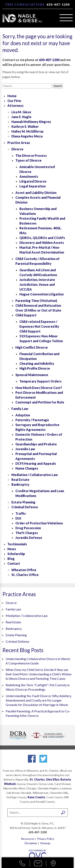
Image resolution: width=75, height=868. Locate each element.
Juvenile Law (25, 449)
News (12, 549)
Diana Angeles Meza (27, 136)
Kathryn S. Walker (25, 126)
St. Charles (37, 779)
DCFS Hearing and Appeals (36, 463)
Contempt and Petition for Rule (40, 402)
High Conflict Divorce (32, 347)
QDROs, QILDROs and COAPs (42, 238)
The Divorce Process (31, 155)
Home (12, 96)
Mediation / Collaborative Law (35, 475)
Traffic (21, 513)
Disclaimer (31, 843)
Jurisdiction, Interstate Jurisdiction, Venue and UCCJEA (37, 284)
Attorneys (15, 106)
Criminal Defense (25, 507)
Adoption (23, 415)
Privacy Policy (46, 839)
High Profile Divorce (35, 368)
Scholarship (16, 554)
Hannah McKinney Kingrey (31, 122)
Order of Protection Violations (39, 523)
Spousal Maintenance (32, 375)
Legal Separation (32, 186)
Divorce (17, 149)
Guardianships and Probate (36, 444)
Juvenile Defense (29, 538)
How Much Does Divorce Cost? (39, 388)
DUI (18, 518)
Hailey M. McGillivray (27, 131)
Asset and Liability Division (36, 193)
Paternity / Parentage (32, 420)
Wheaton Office (24, 570)
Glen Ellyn (52, 779)
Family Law (20, 409)
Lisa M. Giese (21, 112)
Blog (11, 559)
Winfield (10, 784)
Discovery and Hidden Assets (42, 243)
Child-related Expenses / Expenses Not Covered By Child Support (39, 326)
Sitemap (45, 843)
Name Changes (27, 468)
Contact (14, 563)
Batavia (66, 779)
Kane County (36, 797)
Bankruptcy (20, 484)
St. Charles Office (25, 575)
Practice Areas (19, 143)
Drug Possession (28, 528)
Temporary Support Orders (40, 381)
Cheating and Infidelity (37, 363)
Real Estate (20, 480)
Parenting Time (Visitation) (36, 301)
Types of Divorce (28, 160)
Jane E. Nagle (21, 117)
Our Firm (14, 101)
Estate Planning (23, 502)
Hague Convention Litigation (41, 294)
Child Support (26, 315)
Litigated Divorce (33, 181)
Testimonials (17, 544)
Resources (28, 839)
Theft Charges (27, 533)
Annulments (29, 176)
